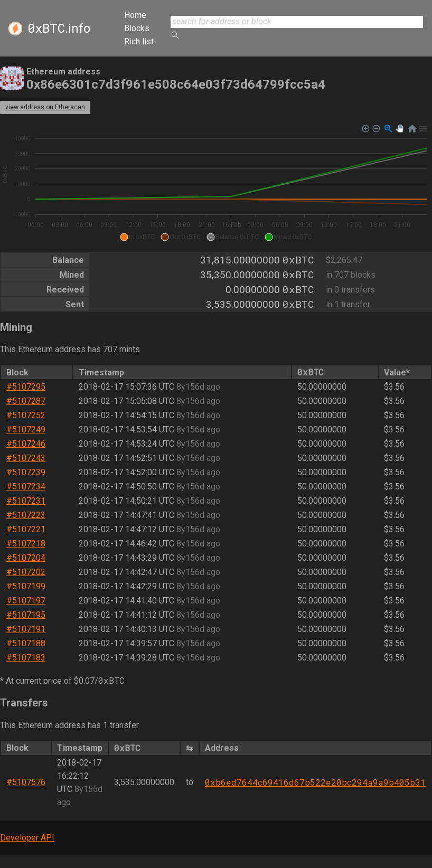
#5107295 (26, 387)
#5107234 (26, 487)
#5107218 (26, 544)
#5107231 (26, 501)
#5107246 (26, 444)
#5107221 (26, 529)
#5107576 (26, 782)
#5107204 (26, 558)
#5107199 (26, 586)
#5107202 (26, 572)
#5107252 (26, 415)
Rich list (139, 41)
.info (59, 29)
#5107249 (26, 430)
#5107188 (26, 643)
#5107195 (26, 615)
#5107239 (26, 472)
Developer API (27, 838)
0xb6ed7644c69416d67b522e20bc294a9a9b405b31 (315, 782)
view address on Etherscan (45, 107)
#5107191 (26, 629)
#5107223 (26, 515)
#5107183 (26, 658)
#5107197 (26, 601)
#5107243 (26, 458)
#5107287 (26, 401)
